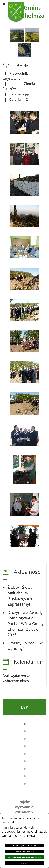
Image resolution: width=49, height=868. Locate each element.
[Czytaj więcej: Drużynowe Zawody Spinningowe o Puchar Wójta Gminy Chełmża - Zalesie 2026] (24, 624)
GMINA (23, 66)
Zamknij (24, 863)
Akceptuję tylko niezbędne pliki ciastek (24, 857)
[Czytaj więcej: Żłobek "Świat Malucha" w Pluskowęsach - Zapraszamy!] (24, 596)
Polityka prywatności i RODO (24, 846)
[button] (4, 4)
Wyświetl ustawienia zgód (25, 851)
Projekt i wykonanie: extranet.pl (25, 807)
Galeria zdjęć (19, 94)
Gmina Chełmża (33, 12)
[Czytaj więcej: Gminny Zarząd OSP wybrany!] (24, 646)
